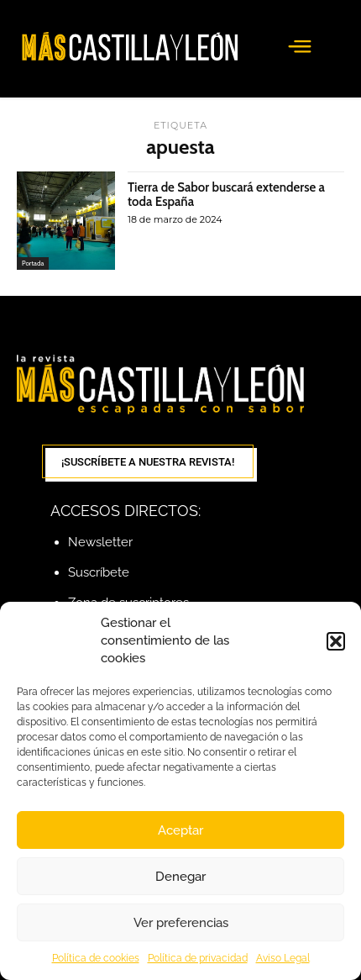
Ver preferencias (181, 923)
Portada (33, 263)
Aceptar (180, 830)
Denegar (180, 877)
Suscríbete (99, 572)
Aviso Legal (283, 958)
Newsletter (100, 542)
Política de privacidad (198, 958)
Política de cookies (96, 958)
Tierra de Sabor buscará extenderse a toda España (226, 195)
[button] (336, 641)
